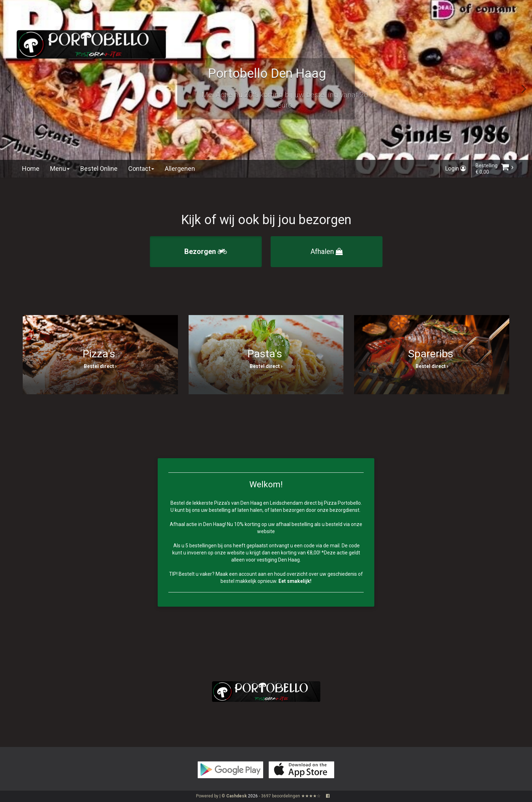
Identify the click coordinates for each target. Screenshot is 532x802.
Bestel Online (99, 169)
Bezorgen (206, 251)
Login (455, 169)
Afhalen (327, 251)
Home (31, 169)
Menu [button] (60, 169)
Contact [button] (141, 169)
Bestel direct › (100, 366)
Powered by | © (222, 796)
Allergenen (180, 169)
